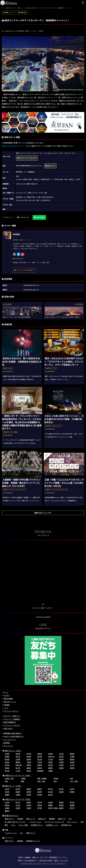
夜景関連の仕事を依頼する (13, 733)
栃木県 (18, 757)
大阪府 (40, 762)
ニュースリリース (10, 740)
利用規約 (7, 705)
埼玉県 (61, 757)
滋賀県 (72, 762)
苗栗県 (72, 792)
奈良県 (7, 765)
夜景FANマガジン (12, 816)
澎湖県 (29, 795)
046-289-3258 (42, 858)
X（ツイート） (23, 217)
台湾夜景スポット (37, 825)
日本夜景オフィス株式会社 (37, 861)
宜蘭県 (7, 795)
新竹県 (61, 789)
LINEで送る (39, 217)
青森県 (18, 754)
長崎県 (72, 768)
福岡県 (50, 768)
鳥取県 (29, 765)
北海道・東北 (9, 778)
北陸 (71, 778)
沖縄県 (50, 771)
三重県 (29, 762)
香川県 (18, 768)
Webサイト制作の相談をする (14, 736)
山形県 (61, 754)
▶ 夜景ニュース (9, 12)
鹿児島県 (40, 771)
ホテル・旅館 (23, 825)
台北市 (7, 789)
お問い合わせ (8, 729)
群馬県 (29, 757)
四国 (55, 781)
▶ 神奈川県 (22, 12)
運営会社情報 (8, 699)
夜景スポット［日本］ (13, 751)
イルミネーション (35, 822)
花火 (70, 819)
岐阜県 (7, 762)
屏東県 (29, 792)
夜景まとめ (42, 819)
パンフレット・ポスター (12, 725)
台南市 (7, 792)
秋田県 (50, 754)
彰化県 (50, 792)
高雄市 (18, 792)
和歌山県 (19, 765)
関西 (23, 781)
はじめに (7, 695)
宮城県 (40, 754)
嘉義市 (7, 811)
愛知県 (72, 759)
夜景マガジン (9, 841)
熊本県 (7, 771)
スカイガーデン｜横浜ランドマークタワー (31, 193)
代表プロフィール (10, 702)
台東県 (40, 792)
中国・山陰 (41, 781)
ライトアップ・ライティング (54, 822)
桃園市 (29, 789)
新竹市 (50, 789)
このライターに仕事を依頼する (24, 270)
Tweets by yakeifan (43, 617)
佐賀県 (61, 768)
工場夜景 (20, 819)
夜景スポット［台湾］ (13, 786)
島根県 (40, 765)
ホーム (6, 692)
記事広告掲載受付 (10, 722)
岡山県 (50, 765)
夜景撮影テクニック (33, 841)
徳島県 (7, 768)
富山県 (40, 759)
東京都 (40, 757)
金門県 (40, 795)
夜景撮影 (52, 819)
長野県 (29, 759)
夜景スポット (9, 819)
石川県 (50, 759)
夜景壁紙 (20, 841)
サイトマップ (8, 746)
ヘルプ (6, 708)
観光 (6, 825)
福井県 (61, 759)
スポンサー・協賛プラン (12, 716)
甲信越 (56, 778)
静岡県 (18, 762)
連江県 (50, 795)
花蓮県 (18, 795)
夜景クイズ (62, 819)
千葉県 (72, 757)
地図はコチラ (50, 166)
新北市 (18, 789)
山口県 (72, 765)
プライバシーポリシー (11, 711)
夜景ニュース (31, 819)
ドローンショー (72, 822)
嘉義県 (50, 805)
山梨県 (18, 759)
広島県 (61, 765)
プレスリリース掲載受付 (12, 719)
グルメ (13, 825)
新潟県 (7, 759)
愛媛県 (29, 768)
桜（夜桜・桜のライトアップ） (15, 822)
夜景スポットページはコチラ (27, 158)
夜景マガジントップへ (43, 513)
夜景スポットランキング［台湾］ (18, 799)
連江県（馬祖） (53, 808)
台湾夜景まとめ (66, 825)
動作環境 (7, 743)
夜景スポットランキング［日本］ (18, 775)
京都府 (50, 762)
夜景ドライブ (31, 833)
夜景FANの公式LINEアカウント (14, 146)
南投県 (61, 792)
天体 (82, 822)
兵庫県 (61, 762)
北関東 (23, 778)
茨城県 (7, 757)
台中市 (72, 789)
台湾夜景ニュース (52, 825)
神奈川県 (51, 757)
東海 (6, 781)
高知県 (40, 768)
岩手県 (29, 754)
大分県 (18, 771)
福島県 (72, 754)
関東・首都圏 (42, 778)
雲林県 (40, 805)
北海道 (7, 754)
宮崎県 (29, 771)
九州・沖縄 (74, 781)
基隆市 (40, 789)
